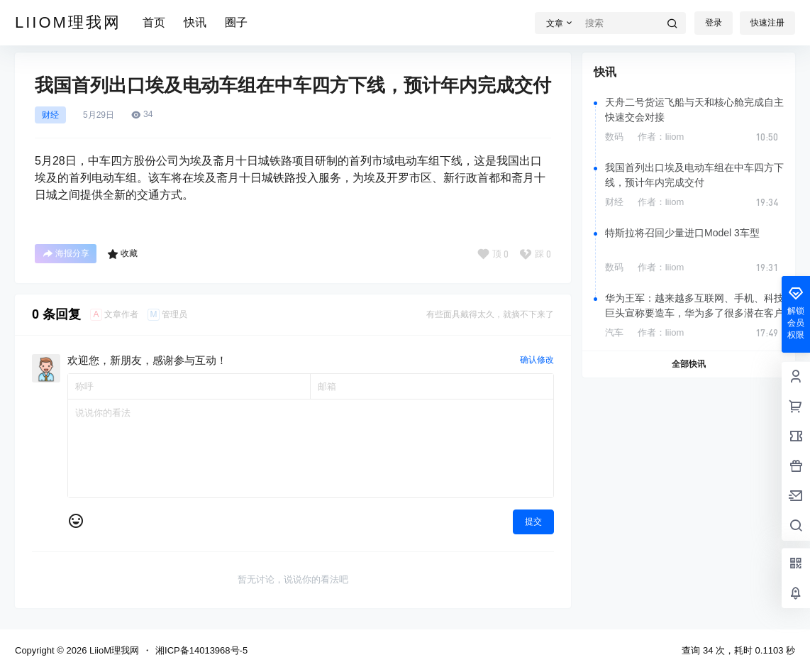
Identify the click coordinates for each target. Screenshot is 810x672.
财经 (50, 115)
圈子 (236, 22)
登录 (714, 23)
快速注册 (767, 23)
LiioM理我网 (113, 650)
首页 (154, 22)
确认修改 (537, 360)
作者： (661, 137)
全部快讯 (689, 364)
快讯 (195, 22)
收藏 (122, 254)
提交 (533, 522)
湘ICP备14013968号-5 (201, 650)
